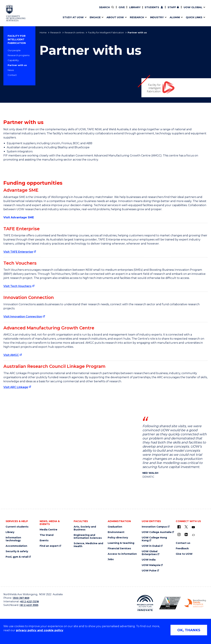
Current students (17, 527)
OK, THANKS (189, 630)
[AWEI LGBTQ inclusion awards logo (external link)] (170, 603)
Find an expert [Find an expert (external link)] (125, 10)
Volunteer (124, 10)
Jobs (111, 559)
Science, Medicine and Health (88, 545)
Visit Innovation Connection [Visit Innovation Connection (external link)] (23, 317)
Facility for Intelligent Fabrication (106, 32)
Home (43, 32)
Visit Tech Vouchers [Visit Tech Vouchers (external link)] (17, 286)
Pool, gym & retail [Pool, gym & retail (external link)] (17, 557)
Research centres (74, 32)
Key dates (70, 10)
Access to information (122, 554)
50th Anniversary (165, 10)
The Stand (47, 535)
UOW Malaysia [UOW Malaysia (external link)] (151, 565)
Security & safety (17, 551)
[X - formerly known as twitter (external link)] (186, 527)
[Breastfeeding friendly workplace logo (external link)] (195, 603)
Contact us (176, 10)
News (11, 70)
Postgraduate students (168, 10)
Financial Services (119, 549)
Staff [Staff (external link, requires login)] (172, 7)
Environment (116, 532)
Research (56, 32)
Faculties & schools (77, 10)
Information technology (13, 539)
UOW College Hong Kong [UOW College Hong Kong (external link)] (154, 539)
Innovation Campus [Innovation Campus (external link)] (154, 527)
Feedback (182, 549)
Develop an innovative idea (82, 10)
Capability (13, 60)
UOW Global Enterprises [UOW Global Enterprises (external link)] (150, 553)
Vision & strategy (114, 10)
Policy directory (118, 538)
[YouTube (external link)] (193, 527)
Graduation (115, 527)
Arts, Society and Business (85, 528)
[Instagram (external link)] (179, 534)
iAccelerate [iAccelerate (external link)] (168, 10)
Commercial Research (164, 10)
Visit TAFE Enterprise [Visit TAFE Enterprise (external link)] (18, 252)
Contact (12, 75)
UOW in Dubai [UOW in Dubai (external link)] (151, 546)
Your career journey (119, 10)
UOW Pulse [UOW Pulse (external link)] (149, 571)
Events (44, 541)
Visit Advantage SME (19, 217)
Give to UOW (184, 554)
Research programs (19, 55)
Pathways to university (79, 10)
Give (122, 7)
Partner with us (17, 65)
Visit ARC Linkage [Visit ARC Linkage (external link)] (16, 387)
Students (152, 7)
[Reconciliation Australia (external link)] (145, 603)
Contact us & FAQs (167, 10)
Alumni (68, 10)
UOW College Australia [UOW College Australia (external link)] (157, 532)
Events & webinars (76, 10)
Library (135, 7)
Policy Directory (122, 10)
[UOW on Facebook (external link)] (179, 527)
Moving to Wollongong (121, 10)
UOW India (149, 560)
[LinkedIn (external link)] (186, 534)
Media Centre (48, 530)
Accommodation (16, 546)
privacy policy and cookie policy (40, 630)
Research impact (75, 10)
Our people (14, 50)
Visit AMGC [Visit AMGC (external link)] (11, 355)
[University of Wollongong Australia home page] (16, 13)
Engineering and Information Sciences (88, 537)
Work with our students (124, 10)
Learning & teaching (121, 543)
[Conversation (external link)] (193, 535)
